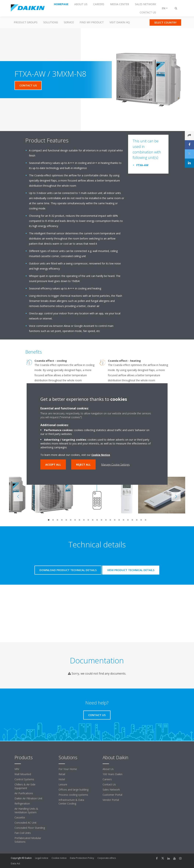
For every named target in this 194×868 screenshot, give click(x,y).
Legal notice (42, 858)
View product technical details (131, 570)
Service (69, 22)
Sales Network (111, 790)
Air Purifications (24, 793)
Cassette (20, 817)
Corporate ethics (107, 858)
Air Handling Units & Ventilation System (26, 810)
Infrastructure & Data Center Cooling (71, 802)
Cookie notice (59, 858)
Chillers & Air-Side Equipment (25, 786)
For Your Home (68, 769)
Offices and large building (74, 790)
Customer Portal (112, 795)
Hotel (62, 779)
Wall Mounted (23, 774)
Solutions (51, 22)
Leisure (63, 784)
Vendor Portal (111, 800)
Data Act (15, 863)
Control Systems (24, 779)
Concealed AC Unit (26, 823)
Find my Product (92, 22)
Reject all (83, 465)
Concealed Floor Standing (30, 828)
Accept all (53, 465)
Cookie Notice (101, 455)
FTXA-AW (142, 165)
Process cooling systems (73, 795)
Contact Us (109, 784)
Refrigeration (22, 803)
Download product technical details (68, 570)
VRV (17, 769)
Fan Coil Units (23, 833)
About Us (108, 769)
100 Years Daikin (113, 774)
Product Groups (26, 22)
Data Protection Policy (82, 858)
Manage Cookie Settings (116, 465)
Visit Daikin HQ (120, 22)
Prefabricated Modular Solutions (28, 840)
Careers (107, 779)
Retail (62, 774)
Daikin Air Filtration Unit (28, 798)
